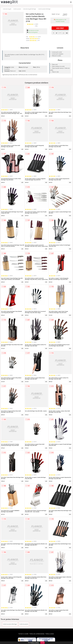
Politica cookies (50, 634)
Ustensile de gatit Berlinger (30, 9)
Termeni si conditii (23, 634)
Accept (43, 643)
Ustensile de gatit (7, 9)
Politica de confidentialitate (37, 634)
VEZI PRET (60, 28)
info (22, 116)
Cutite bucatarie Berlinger (44, 9)
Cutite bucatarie (17, 9)
